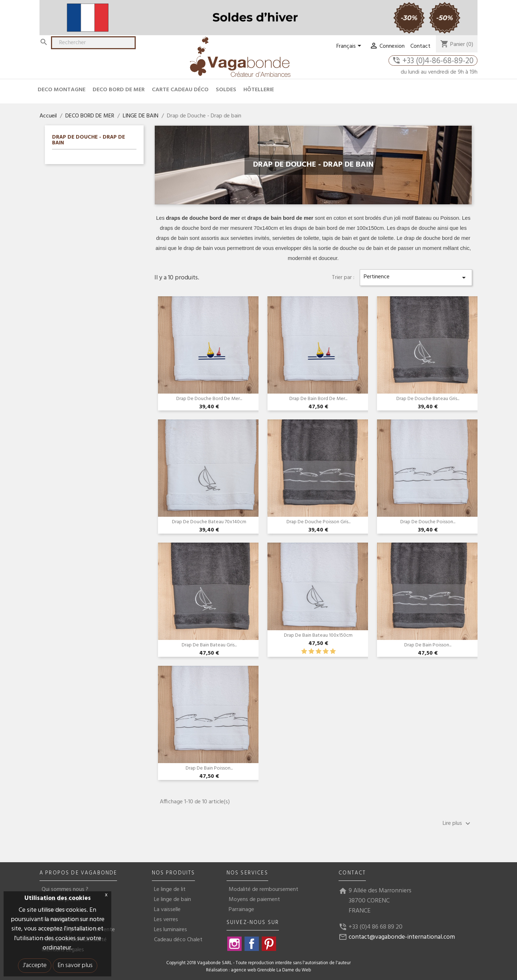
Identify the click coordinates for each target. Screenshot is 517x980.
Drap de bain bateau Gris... (209, 645)
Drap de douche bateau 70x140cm (209, 522)
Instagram (234, 944)
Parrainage (241, 910)
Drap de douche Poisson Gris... (318, 522)
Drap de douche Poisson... (428, 522)
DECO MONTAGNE (62, 90)
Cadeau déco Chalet (178, 940)
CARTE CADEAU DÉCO (180, 90)
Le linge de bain (173, 900)
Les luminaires (171, 930)
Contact (420, 46)
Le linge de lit (170, 890)
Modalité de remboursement (264, 890)
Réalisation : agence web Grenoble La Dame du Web (258, 970)
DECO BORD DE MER (119, 90)
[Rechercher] (93, 43)
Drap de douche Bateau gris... (428, 399)
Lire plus (457, 823)
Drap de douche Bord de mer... (209, 399)
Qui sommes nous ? (65, 890)
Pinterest (269, 944)
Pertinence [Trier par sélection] (416, 277)
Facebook (252, 944)
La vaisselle (167, 910)
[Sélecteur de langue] (350, 46)
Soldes (226, 90)
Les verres (166, 920)
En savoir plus (75, 965)
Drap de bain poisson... (428, 645)
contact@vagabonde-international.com (402, 937)
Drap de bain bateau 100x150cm (318, 635)
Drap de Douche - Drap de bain (89, 141)
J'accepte (35, 965)
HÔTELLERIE (259, 90)
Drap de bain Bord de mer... (318, 399)
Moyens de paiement (254, 900)
